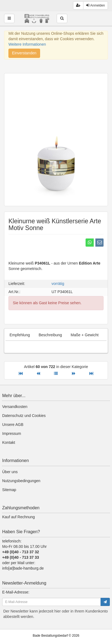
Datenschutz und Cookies (24, 416)
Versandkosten (15, 407)
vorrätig (58, 284)
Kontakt (9, 442)
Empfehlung (20, 335)
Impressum (12, 433)
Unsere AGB (13, 425)
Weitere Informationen (27, 44)
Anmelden (96, 5)
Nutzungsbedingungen (21, 481)
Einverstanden (24, 53)
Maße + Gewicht (84, 335)
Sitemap (9, 490)
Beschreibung (50, 335)
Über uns (10, 472)
